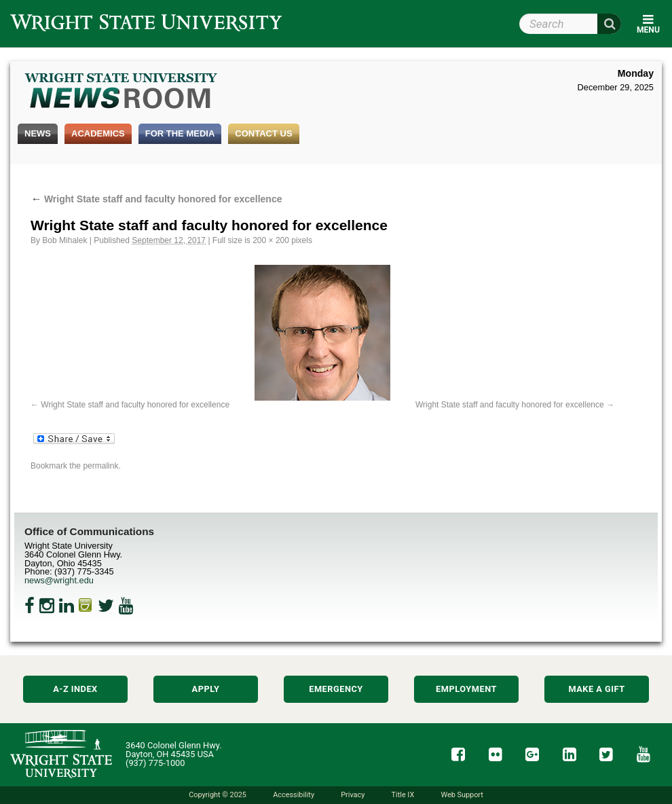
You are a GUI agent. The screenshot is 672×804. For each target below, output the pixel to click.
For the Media (180, 133)
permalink (100, 466)
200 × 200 (271, 240)
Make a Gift (596, 689)
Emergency (336, 689)
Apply (206, 689)
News (38, 133)
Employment (466, 689)
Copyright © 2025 (218, 795)
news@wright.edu (59, 580)
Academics (98, 133)
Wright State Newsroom (122, 92)
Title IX (403, 795)
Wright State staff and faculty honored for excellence (156, 199)
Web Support (462, 795)
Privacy (353, 795)
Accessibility (294, 795)
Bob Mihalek (64, 240)
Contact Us (263, 133)
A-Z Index (75, 689)
